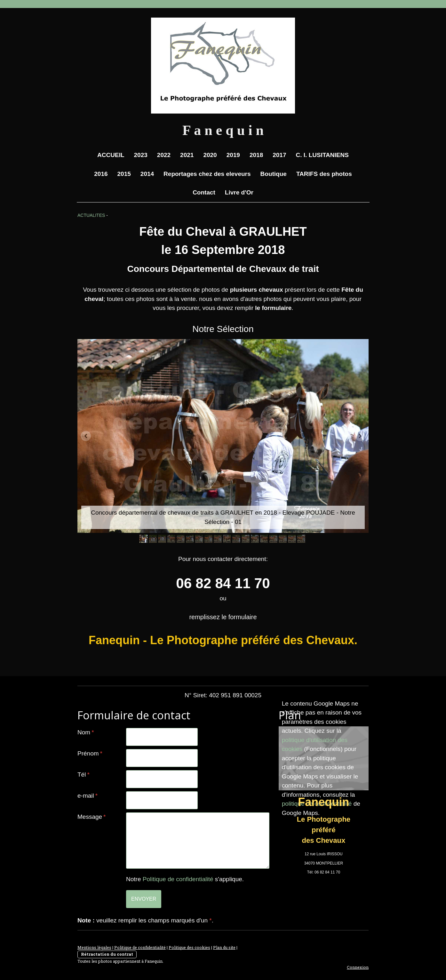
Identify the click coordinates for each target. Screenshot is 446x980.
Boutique (274, 174)
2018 (256, 155)
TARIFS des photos (324, 174)
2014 (147, 174)
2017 (279, 155)
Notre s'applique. (185, 879)
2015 (124, 174)
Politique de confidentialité (178, 879)
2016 (101, 174)
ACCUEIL (111, 155)
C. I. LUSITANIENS (322, 155)
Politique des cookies (189, 947)
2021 (187, 155)
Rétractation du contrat (107, 954)
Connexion (358, 967)
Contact (204, 192)
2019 (233, 155)
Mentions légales (94, 947)
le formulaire (273, 308)
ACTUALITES (91, 215)
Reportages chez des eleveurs (207, 174)
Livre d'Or (239, 192)
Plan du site (224, 947)
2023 (141, 155)
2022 (164, 155)
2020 (210, 155)
